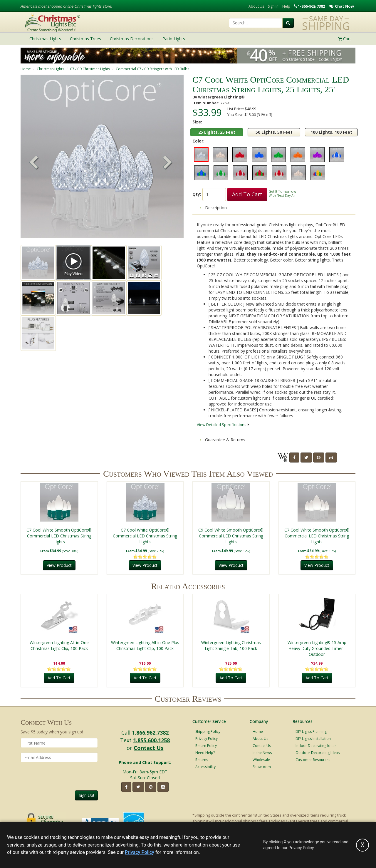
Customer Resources (313, 760)
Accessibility (205, 767)
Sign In (273, 6)
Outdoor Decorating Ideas (318, 753)
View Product (59, 565)
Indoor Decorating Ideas (316, 746)
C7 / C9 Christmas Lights (90, 69)
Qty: (197, 194)
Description (213, 208)
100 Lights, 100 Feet (331, 132)
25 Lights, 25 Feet (217, 132)
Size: (197, 122)
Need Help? (205, 753)
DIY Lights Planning (311, 732)
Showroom (262, 767)
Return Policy (206, 746)
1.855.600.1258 (151, 740)
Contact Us (148, 748)
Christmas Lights (50, 69)
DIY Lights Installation (313, 739)
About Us (256, 6)
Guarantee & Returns (223, 440)
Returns (202, 760)
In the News (262, 753)
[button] (168, 163)
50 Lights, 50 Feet (274, 132)
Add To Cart (247, 194)
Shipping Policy (208, 732)
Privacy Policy (207, 739)
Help (286, 6)
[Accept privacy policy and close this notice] (362, 845)
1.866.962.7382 (150, 733)
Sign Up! (86, 795)
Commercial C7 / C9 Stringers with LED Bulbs (152, 69)
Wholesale (261, 760)
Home (26, 69)
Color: (198, 141)
